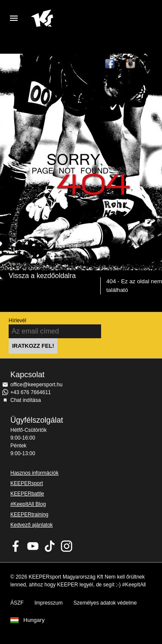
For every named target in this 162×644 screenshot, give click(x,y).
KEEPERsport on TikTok (50, 546)
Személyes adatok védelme (105, 603)
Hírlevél (17, 320)
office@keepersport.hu (37, 385)
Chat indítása (26, 400)
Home (74, 18)
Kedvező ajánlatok (32, 525)
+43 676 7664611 (31, 392)
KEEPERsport (27, 483)
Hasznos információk (34, 473)
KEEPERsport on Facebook (16, 546)
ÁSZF (17, 603)
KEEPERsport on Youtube (33, 546)
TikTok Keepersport (152, 64)
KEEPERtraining (29, 515)
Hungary (34, 620)
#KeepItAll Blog (28, 504)
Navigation (14, 18)
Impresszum (49, 603)
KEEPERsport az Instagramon (131, 64)
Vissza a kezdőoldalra (42, 276)
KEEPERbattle (27, 494)
